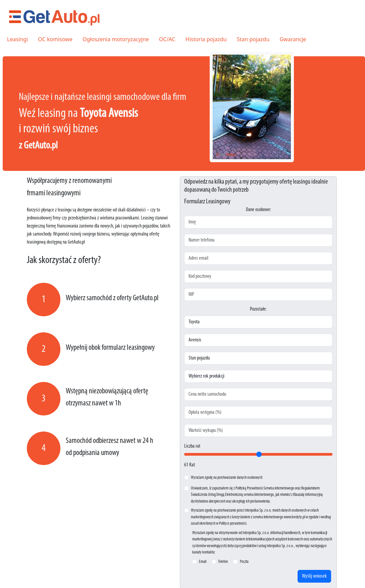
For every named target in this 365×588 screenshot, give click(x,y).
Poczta (244, 562)
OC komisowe (55, 39)
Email (203, 562)
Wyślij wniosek (314, 576)
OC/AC (167, 39)
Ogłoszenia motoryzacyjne (116, 39)
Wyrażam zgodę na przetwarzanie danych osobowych (227, 478)
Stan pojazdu (253, 39)
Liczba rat (192, 446)
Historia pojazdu (206, 39)
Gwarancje (293, 39)
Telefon (223, 562)
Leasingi (17, 39)
